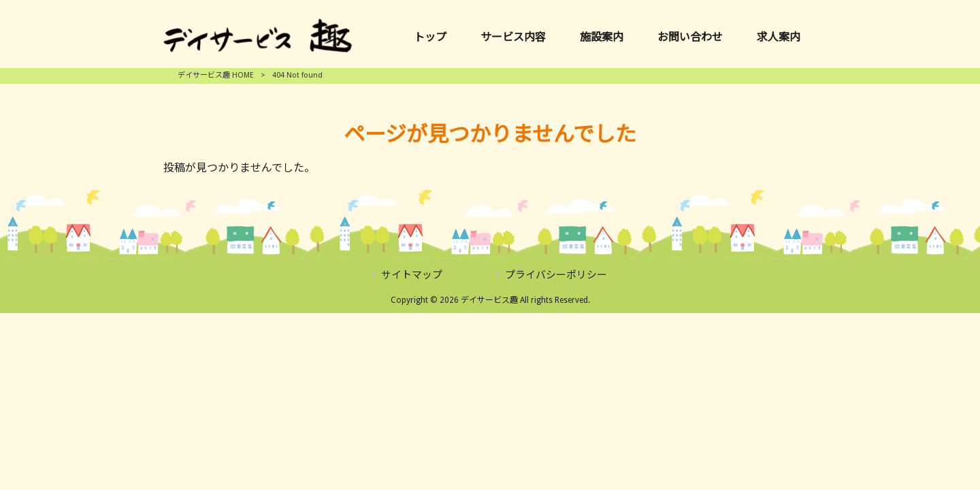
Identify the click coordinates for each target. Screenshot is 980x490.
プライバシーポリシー (556, 275)
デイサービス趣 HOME (216, 75)
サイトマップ (412, 275)
